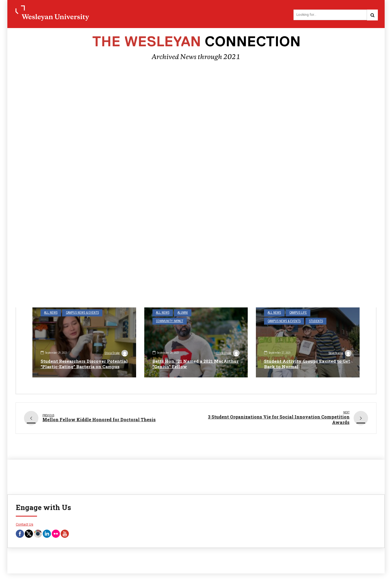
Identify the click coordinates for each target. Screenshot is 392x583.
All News (50, 313)
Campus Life (296, 313)
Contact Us (24, 525)
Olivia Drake (116, 348)
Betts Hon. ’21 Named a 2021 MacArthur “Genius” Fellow (184, 364)
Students (313, 321)
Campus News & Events (80, 313)
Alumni (181, 313)
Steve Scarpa (339, 354)
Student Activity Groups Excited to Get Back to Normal (303, 364)
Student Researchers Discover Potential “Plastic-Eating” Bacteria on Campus (83, 361)
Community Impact (207, 313)
